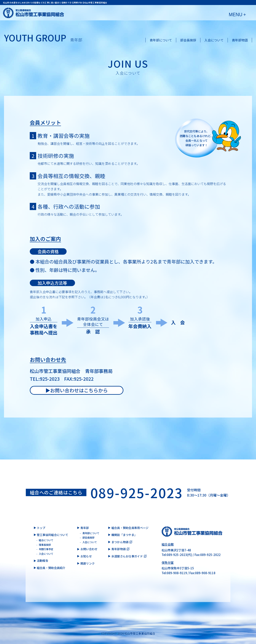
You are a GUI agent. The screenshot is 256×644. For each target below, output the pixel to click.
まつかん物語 (120, 542)
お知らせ (86, 556)
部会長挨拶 (188, 40)
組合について (46, 540)
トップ (41, 528)
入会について (214, 40)
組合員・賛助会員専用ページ (130, 528)
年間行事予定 (46, 549)
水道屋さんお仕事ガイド (127, 556)
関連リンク (87, 563)
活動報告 (42, 561)
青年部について (161, 40)
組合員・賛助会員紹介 (51, 568)
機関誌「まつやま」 (124, 535)
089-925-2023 (137, 493)
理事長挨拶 (45, 545)
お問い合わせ (89, 549)
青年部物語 (240, 40)
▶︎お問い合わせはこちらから (77, 390)
